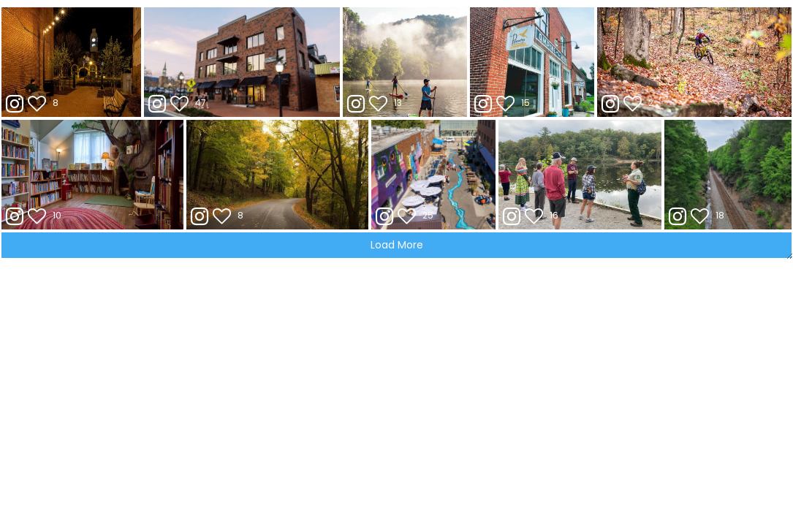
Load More (397, 245)
